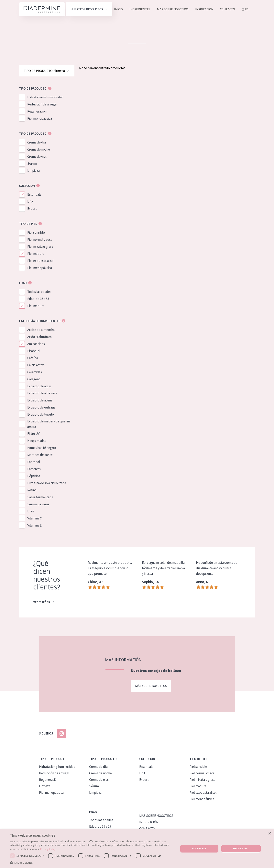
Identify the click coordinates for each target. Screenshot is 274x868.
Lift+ (30, 202)
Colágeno (34, 380)
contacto (227, 9)
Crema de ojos (37, 157)
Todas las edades (39, 292)
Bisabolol (34, 351)
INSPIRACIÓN (204, 9)
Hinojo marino (37, 441)
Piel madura (36, 254)
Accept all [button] (199, 848)
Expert (32, 209)
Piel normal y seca (40, 240)
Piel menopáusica (40, 119)
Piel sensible (36, 233)
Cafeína (33, 358)
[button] (92, 863)
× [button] (270, 834)
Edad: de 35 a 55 (38, 299)
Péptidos (34, 476)
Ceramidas (35, 372)
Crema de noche (39, 150)
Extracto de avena (40, 401)
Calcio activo (36, 365)
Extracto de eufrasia (41, 408)
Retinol (32, 490)
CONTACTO (147, 829)
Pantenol (34, 462)
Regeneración (37, 112)
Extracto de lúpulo (41, 415)
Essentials (34, 195)
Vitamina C (34, 519)
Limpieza (33, 171)
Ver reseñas (44, 602)
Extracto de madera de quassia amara (49, 424)
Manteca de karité (40, 455)
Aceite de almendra (41, 330)
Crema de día (37, 143)
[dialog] (137, 849)
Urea (31, 512)
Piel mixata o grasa (40, 247)
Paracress (34, 469)
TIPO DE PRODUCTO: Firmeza (47, 71)
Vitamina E (34, 526)
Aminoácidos (36, 344)
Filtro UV (33, 434)
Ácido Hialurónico (39, 337)
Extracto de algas (39, 387)
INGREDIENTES (140, 9)
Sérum (32, 164)
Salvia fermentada (40, 498)
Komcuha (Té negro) (42, 448)
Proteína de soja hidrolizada (47, 483)
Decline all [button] (241, 848)
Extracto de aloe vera (42, 394)
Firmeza (45, 786)
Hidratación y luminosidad (45, 98)
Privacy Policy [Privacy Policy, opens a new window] (48, 849)
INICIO (118, 9)
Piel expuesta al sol (41, 261)
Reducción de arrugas (43, 105)
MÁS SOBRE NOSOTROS (173, 9)
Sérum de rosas (38, 505)
